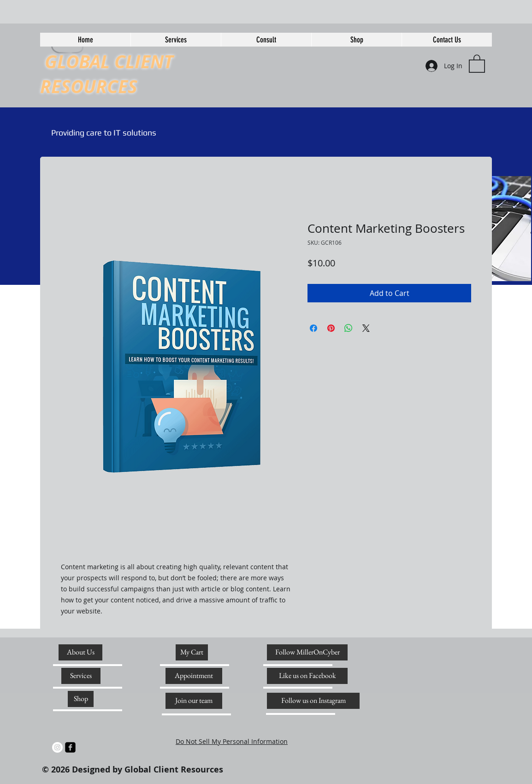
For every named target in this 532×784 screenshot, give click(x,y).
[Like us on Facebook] (307, 676)
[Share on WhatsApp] (349, 328)
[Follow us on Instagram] (313, 701)
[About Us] (80, 652)
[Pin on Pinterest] (331, 328)
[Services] (81, 676)
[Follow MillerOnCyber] (307, 652)
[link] (477, 63)
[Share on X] (366, 328)
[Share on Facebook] (313, 328)
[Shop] (81, 699)
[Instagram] (57, 747)
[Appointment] (194, 676)
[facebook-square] (70, 747)
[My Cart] (192, 652)
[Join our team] (194, 701)
